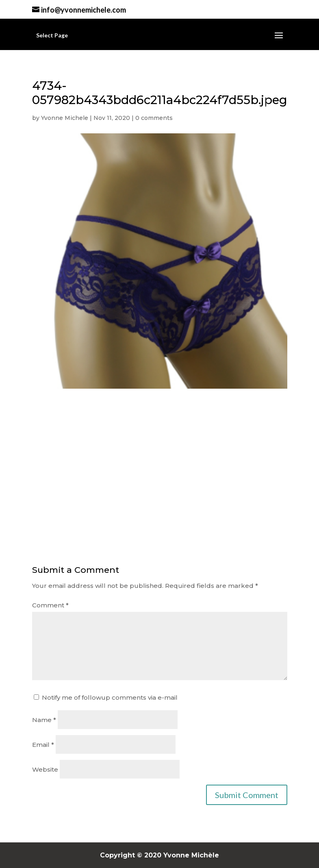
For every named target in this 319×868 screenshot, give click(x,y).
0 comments (154, 118)
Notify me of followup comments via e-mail (110, 697)
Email (43, 745)
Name (44, 720)
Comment (50, 605)
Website (45, 769)
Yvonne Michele (65, 118)
